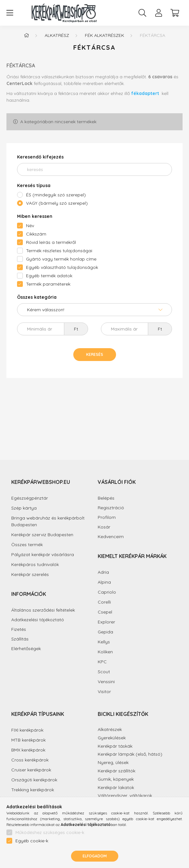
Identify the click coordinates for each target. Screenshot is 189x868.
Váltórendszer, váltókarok (125, 795)
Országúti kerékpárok (34, 780)
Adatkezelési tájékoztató (38, 620)
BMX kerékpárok (28, 750)
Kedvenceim (111, 537)
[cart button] (175, 13)
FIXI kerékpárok (27, 730)
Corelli (104, 602)
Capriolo (107, 592)
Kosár (104, 527)
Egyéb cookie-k (32, 841)
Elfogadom (95, 856)
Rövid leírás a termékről (51, 242)
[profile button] (158, 13)
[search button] (142, 13)
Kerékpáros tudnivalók (35, 564)
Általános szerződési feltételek (43, 610)
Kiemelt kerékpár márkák (132, 556)
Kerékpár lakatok (116, 787)
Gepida (105, 632)
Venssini (106, 682)
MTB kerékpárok (28, 740)
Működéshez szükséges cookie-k (50, 832)
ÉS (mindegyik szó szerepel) (56, 195)
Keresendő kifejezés (40, 157)
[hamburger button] (10, 13)
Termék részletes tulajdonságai (59, 251)
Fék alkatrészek (104, 35)
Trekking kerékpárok (33, 790)
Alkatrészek (110, 729)
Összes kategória (37, 297)
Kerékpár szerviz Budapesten (42, 535)
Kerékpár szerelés (30, 574)
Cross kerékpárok (30, 760)
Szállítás (20, 639)
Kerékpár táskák (115, 746)
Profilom (107, 517)
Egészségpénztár (30, 498)
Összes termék (27, 545)
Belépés (106, 498)
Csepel (105, 612)
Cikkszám (36, 234)
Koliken (105, 652)
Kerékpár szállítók (117, 771)
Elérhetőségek (26, 649)
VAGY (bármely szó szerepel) (57, 203)
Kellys (104, 642)
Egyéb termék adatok (49, 276)
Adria (103, 572)
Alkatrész (57, 35)
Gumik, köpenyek (116, 779)
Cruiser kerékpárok (31, 770)
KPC (102, 662)
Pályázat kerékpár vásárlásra (43, 554)
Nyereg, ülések (113, 762)
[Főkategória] (26, 35)
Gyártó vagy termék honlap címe (61, 259)
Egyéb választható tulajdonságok (62, 267)
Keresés (95, 354)
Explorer (106, 622)
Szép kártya (24, 508)
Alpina (104, 582)
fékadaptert (146, 93)
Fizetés (19, 629)
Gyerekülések (112, 738)
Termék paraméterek (48, 284)
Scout (104, 672)
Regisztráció (111, 508)
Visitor (104, 692)
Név (30, 226)
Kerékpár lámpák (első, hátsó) (130, 754)
